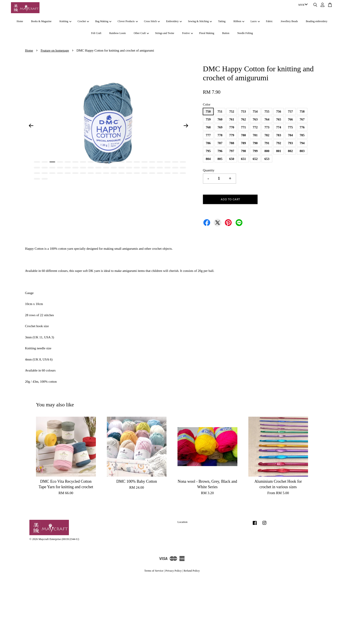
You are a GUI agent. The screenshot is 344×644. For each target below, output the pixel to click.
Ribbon (239, 21)
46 (75, 173)
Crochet (83, 21)
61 (37, 179)
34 (137, 168)
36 (152, 168)
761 (232, 119)
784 (290, 135)
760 (220, 119)
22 (45, 168)
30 (106, 168)
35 (144, 168)
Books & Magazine (41, 21)
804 (208, 159)
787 (220, 143)
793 (290, 143)
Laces (255, 21)
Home (20, 21)
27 (83, 168)
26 (75, 168)
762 (243, 119)
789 (243, 143)
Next (186, 126)
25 (68, 168)
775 (290, 127)
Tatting (222, 21)
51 (114, 173)
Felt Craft (96, 33)
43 (52, 173)
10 (106, 162)
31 (114, 168)
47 (83, 173)
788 (232, 143)
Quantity (209, 170)
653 (267, 159)
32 (121, 168)
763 (255, 119)
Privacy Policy (173, 571)
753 (243, 111)
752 (232, 111)
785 (302, 135)
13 (129, 162)
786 (208, 143)
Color (207, 104)
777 (208, 135)
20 (183, 162)
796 (220, 151)
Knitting (65, 21)
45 (68, 173)
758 (302, 111)
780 (243, 135)
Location (182, 522)
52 (121, 173)
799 (255, 151)
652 (255, 159)
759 (208, 119)
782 (267, 135)
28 (91, 168)
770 (232, 127)
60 (183, 173)
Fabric (269, 21)
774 (279, 127)
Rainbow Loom (117, 33)
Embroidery (174, 21)
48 (91, 173)
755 (267, 111)
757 (290, 111)
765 (279, 119)
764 (267, 119)
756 (279, 111)
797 (232, 151)
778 (220, 135)
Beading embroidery (317, 21)
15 (144, 162)
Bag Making (103, 21)
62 (45, 179)
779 (232, 135)
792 (279, 143)
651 (243, 159)
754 (255, 111)
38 (168, 168)
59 (175, 173)
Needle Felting (245, 33)
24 (60, 168)
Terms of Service (154, 571)
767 (302, 119)
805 (220, 159)
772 (255, 127)
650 (232, 159)
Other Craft (141, 33)
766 (290, 119)
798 (243, 151)
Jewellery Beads (289, 21)
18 (168, 162)
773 (267, 127)
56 (152, 173)
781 (255, 135)
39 (175, 168)
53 (129, 173)
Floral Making (207, 33)
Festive (187, 33)
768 (208, 127)
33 (129, 168)
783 (279, 135)
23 (52, 168)
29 (98, 168)
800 (267, 151)
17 (160, 162)
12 (121, 162)
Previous (31, 126)
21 (37, 168)
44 (60, 173)
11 (114, 162)
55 (144, 173)
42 (45, 173)
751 (220, 111)
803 (302, 151)
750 (208, 111)
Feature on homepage (55, 50)
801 (279, 151)
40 (183, 168)
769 (220, 127)
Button (226, 33)
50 (106, 173)
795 (208, 151)
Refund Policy (192, 571)
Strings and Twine (165, 33)
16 (152, 162)
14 (137, 162)
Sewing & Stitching (200, 21)
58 (168, 173)
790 (255, 143)
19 (175, 162)
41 (37, 173)
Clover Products (128, 21)
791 (267, 143)
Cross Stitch (152, 21)
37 (160, 168)
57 (160, 173)
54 (137, 173)
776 (302, 127)
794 (302, 143)
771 (243, 127)
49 (98, 173)
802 (290, 151)
